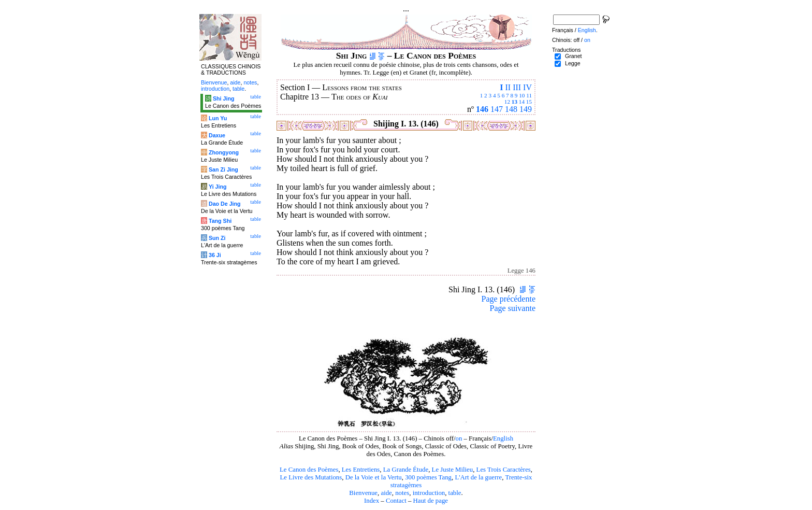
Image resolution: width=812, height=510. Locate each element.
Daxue (217, 135)
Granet (574, 56)
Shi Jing (223, 98)
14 (522, 102)
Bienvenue (363, 493)
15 (529, 102)
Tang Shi (220, 221)
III (517, 87)
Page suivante (513, 308)
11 (529, 95)
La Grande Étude (406, 470)
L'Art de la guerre (478, 477)
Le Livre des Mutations (311, 477)
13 (514, 102)
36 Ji (215, 255)
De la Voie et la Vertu (374, 477)
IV (527, 87)
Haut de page (431, 501)
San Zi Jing (223, 169)
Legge (573, 63)
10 (522, 95)
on (459, 438)
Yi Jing (218, 187)
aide (386, 493)
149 (526, 109)
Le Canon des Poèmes (309, 470)
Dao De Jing (225, 204)
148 (511, 109)
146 (482, 109)
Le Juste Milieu (453, 470)
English (503, 438)
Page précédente (509, 299)
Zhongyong (224, 152)
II (508, 87)
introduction (429, 493)
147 (497, 109)
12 (507, 102)
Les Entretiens (361, 470)
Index (372, 501)
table (455, 493)
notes (402, 493)
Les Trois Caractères (504, 470)
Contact (396, 501)
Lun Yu (218, 118)
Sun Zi (217, 238)
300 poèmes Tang (428, 477)
